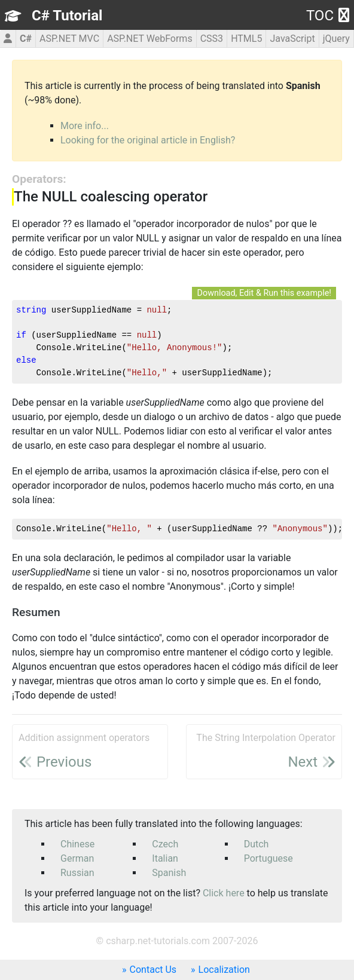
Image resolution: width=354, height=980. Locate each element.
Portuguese (268, 858)
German (77, 858)
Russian (77, 873)
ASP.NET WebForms (150, 39)
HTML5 (246, 39)
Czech (165, 844)
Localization (224, 970)
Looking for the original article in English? (148, 140)
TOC (328, 16)
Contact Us (153, 970)
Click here (224, 893)
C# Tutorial (67, 16)
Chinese (77, 844)
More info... (85, 126)
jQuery (336, 39)
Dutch (257, 844)
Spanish (169, 873)
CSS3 (212, 39)
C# (26, 39)
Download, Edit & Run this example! (264, 293)
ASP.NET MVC (69, 39)
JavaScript (292, 39)
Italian (165, 858)
